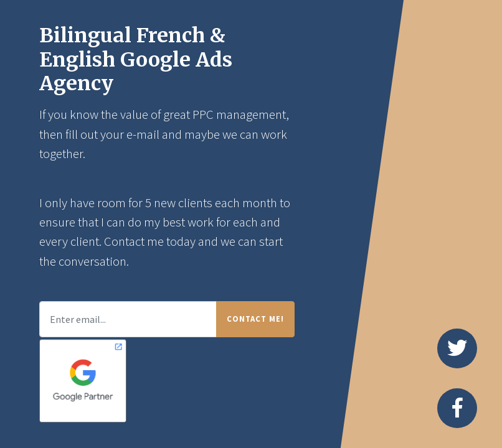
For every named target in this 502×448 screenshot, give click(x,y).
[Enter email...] (128, 319)
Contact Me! (255, 319)
